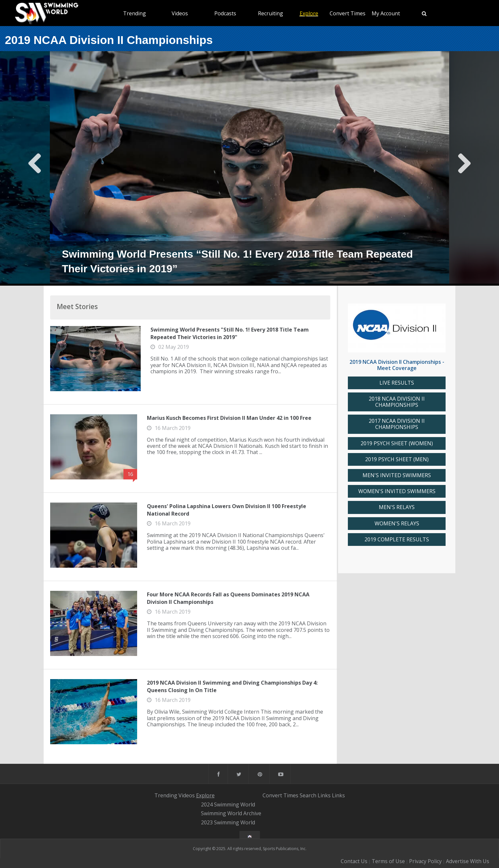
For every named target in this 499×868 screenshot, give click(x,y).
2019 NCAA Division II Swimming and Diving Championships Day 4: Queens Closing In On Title (232, 686)
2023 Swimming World (228, 822)
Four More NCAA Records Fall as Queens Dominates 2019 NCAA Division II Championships (228, 598)
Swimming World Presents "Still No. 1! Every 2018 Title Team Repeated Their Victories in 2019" (230, 333)
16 (130, 474)
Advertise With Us (468, 861)
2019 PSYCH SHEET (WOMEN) (397, 443)
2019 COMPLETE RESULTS (397, 540)
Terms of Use (388, 861)
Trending (135, 13)
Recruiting (271, 13)
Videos (180, 13)
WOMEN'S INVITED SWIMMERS (397, 491)
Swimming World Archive (231, 814)
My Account (386, 13)
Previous (35, 168)
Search (308, 795)
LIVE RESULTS (397, 383)
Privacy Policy (425, 861)
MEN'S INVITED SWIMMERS (397, 475)
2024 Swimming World (228, 804)
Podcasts (225, 13)
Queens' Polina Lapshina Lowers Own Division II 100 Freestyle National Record (227, 510)
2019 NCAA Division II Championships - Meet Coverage (397, 365)
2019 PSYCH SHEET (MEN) (397, 459)
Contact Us (354, 861)
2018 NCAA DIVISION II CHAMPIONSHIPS (397, 402)
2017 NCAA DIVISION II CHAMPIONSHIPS (397, 424)
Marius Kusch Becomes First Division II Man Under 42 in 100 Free (229, 418)
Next (464, 168)
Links (324, 795)
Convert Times (348, 13)
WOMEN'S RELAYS (397, 524)
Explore (309, 13)
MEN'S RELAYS (397, 507)
